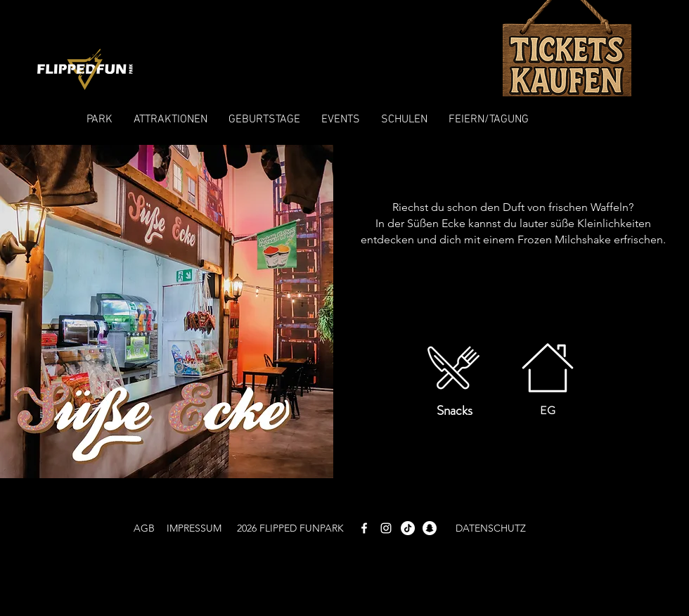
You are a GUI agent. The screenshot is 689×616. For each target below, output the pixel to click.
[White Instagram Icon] (386, 528)
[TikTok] (408, 528)
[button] (99, 120)
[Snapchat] (430, 528)
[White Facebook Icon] (364, 528)
